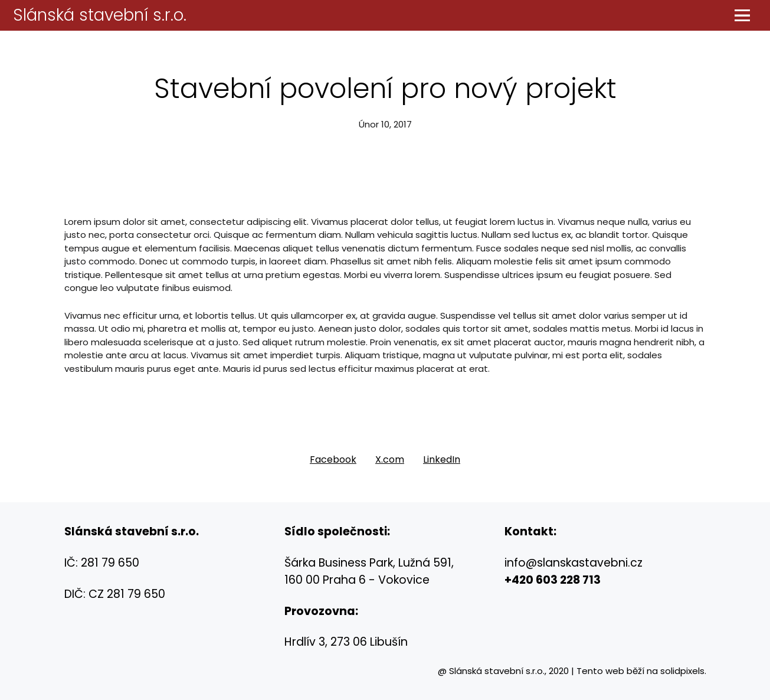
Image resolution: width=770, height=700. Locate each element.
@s (534, 563)
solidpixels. (683, 671)
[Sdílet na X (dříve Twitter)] (390, 460)
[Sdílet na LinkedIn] (442, 460)
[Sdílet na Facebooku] (333, 460)
